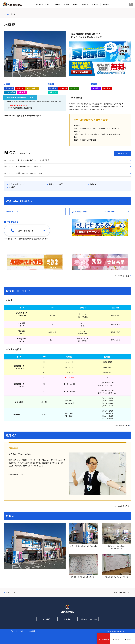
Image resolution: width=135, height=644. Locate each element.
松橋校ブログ (122, 153)
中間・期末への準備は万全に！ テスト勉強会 (33, 160)
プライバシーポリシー (18, 631)
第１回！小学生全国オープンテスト (29, 167)
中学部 (66, 4)
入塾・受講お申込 (103, 640)
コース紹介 (46, 619)
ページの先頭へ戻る (122, 276)
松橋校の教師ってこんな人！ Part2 (29, 173)
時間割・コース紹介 (56, 184)
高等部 (75, 4)
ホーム (6, 14)
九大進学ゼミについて (43, 4)
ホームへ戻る (11, 592)
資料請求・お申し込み (89, 619)
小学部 (57, 4)
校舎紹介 (12, 187)
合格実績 (95, 4)
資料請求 (116, 640)
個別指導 (85, 4)
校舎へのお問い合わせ (17, 184)
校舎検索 (106, 4)
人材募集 (32, 631)
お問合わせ (129, 640)
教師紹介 (93, 184)
